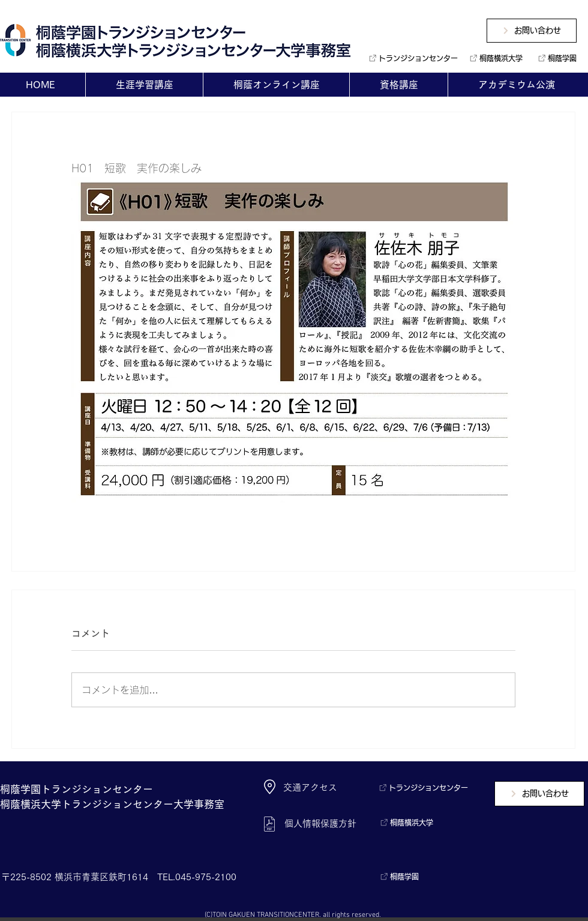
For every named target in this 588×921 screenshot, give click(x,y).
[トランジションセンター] (409, 58)
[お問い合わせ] (532, 31)
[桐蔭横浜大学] (494, 58)
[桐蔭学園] (555, 58)
